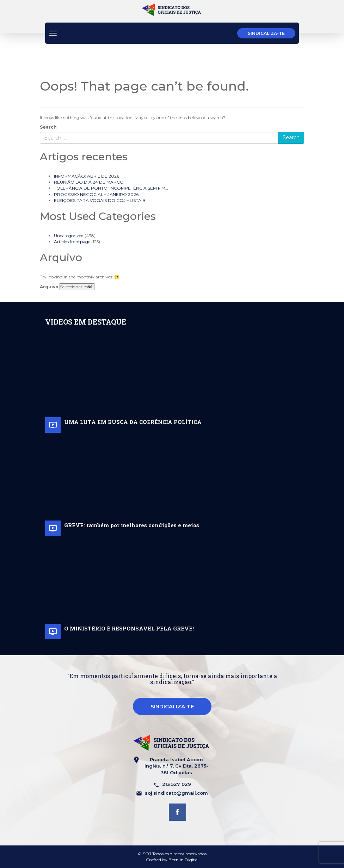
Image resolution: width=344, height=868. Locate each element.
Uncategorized (69, 236)
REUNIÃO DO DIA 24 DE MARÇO (89, 182)
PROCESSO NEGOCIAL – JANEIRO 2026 (96, 194)
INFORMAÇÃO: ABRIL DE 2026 (87, 176)
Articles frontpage (72, 242)
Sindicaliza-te (266, 33)
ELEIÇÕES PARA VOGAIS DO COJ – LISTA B (100, 200)
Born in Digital (183, 860)
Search (48, 127)
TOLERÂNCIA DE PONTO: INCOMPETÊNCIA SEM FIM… (111, 188)
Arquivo (49, 287)
